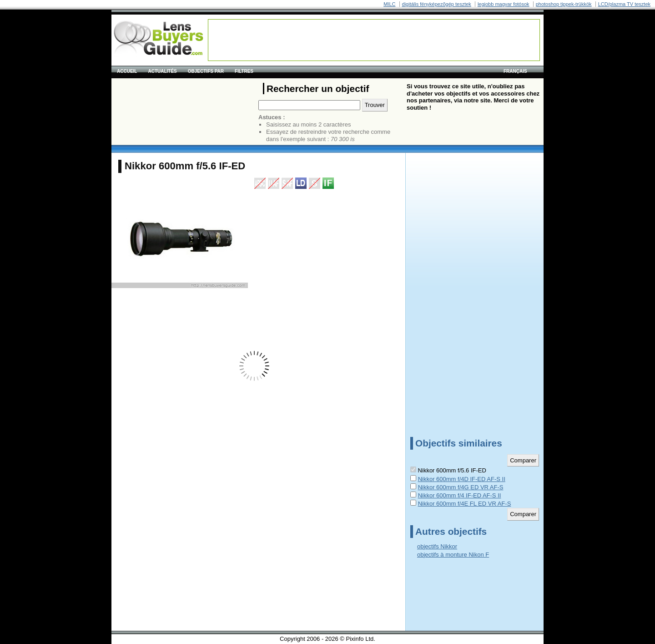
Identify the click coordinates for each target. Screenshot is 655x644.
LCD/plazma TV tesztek (624, 4)
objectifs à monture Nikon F (453, 555)
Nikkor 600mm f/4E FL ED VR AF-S (465, 504)
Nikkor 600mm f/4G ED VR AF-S (461, 487)
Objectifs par (206, 71)
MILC (389, 4)
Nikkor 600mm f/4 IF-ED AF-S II (460, 495)
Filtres (244, 71)
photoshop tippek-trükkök (564, 4)
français (515, 71)
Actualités (162, 71)
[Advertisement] (374, 40)
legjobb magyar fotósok (504, 4)
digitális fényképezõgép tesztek (437, 4)
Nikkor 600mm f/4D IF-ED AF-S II (462, 479)
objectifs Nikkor (437, 546)
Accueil (127, 71)
